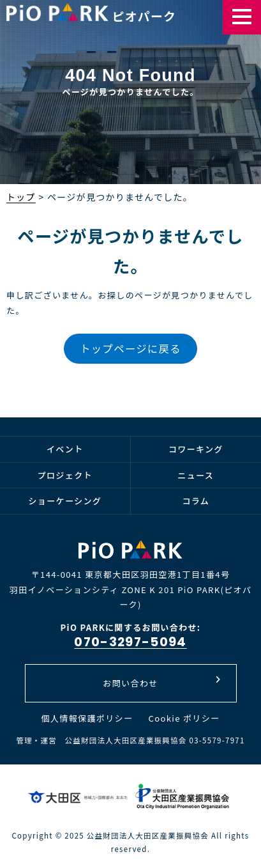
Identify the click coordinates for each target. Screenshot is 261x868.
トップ (21, 197)
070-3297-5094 (130, 642)
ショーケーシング (65, 501)
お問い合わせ (162, 682)
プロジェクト (65, 475)
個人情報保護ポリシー (87, 718)
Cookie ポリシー (184, 718)
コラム (196, 501)
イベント (65, 449)
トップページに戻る (130, 348)
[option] (130, 115)
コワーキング (196, 449)
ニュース (196, 475)
